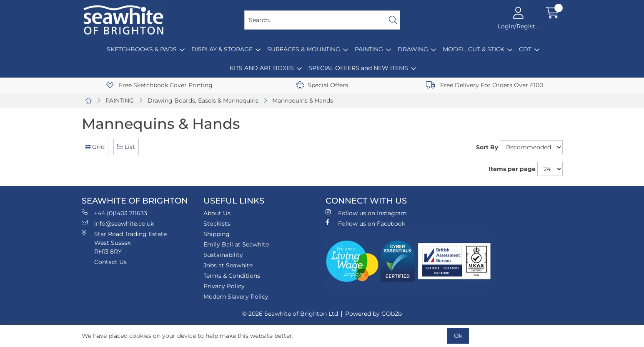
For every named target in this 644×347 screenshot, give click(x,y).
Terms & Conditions (232, 276)
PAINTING (369, 49)
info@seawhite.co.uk (118, 223)
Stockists (217, 224)
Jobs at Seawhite (228, 265)
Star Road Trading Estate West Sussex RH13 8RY (124, 243)
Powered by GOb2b (373, 314)
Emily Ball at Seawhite (236, 244)
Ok (458, 336)
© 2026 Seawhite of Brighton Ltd (290, 314)
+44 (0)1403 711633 (114, 213)
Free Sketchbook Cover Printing (159, 85)
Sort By (487, 147)
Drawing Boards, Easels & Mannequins (203, 101)
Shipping (217, 234)
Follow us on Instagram (366, 213)
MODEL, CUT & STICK (474, 49)
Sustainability (223, 255)
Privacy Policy (224, 286)
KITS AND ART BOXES (262, 68)
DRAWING (413, 49)
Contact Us (110, 262)
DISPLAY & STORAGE (222, 49)
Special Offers (322, 85)
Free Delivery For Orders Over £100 (485, 85)
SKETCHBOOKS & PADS (142, 49)
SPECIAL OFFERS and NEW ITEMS (358, 68)
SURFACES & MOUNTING (304, 49)
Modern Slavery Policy (236, 297)
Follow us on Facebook (365, 223)
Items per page (512, 169)
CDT (525, 49)
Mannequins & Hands (303, 101)
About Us (217, 213)
